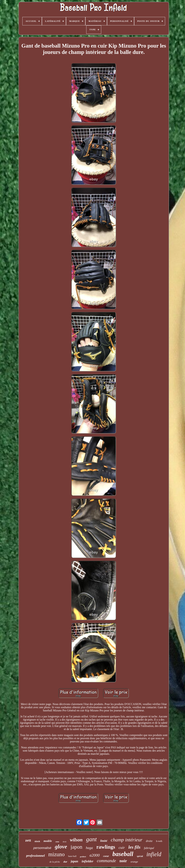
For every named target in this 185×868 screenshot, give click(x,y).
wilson (76, 840)
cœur (57, 842)
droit (65, 842)
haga (89, 848)
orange (134, 862)
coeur (106, 856)
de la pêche (55, 862)
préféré (83, 857)
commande (106, 861)
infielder (88, 861)
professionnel (36, 856)
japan (74, 861)
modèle (48, 841)
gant (91, 839)
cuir (122, 847)
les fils (134, 847)
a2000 (95, 855)
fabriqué (149, 848)
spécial (140, 856)
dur (65, 862)
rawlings (106, 847)
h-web (159, 841)
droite (149, 841)
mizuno (56, 854)
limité (104, 841)
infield (154, 854)
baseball (123, 854)
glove (61, 847)
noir (123, 861)
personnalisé (42, 848)
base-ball (72, 856)
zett (28, 840)
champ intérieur (127, 840)
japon (76, 847)
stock (37, 841)
